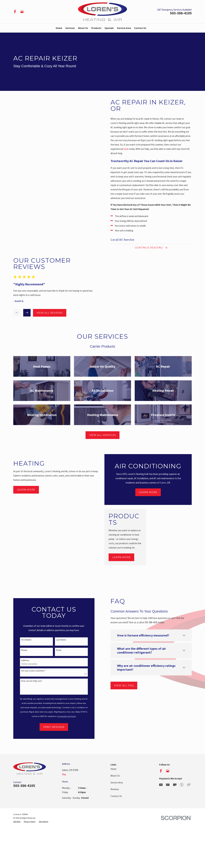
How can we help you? (29, 681)
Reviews (115, 789)
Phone (22, 650)
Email (56, 650)
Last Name (58, 640)
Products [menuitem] (96, 28)
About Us (115, 776)
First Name (24, 640)
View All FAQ (121, 685)
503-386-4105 (181, 13)
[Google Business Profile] (22, 12)
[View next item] (24, 313)
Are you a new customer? (31, 671)
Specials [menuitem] (109, 28)
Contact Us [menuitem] (140, 28)
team (129, 149)
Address (23, 660)
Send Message (51, 727)
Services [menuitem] (70, 28)
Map (64, 774)
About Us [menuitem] (83, 28)
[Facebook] (15, 12)
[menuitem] (17, 822)
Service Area (117, 782)
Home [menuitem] (59, 28)
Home (113, 769)
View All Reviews (47, 313)
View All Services (103, 435)
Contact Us (116, 796)
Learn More (26, 494)
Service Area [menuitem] (124, 28)
